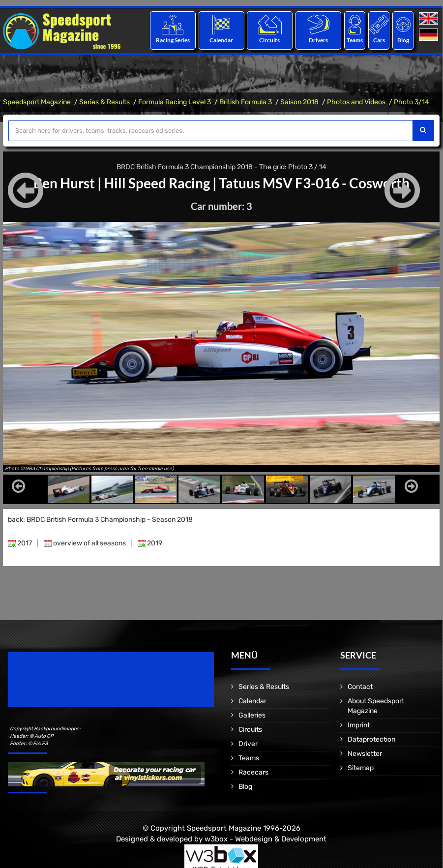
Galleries (252, 715)
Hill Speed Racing (157, 183)
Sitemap (361, 768)
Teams (355, 40)
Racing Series (173, 40)
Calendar (221, 40)
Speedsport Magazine (37, 102)
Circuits (270, 40)
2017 (20, 543)
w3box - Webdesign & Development (266, 839)
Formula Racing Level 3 (175, 102)
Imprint (359, 725)
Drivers (318, 40)
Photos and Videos (356, 102)
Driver (248, 744)
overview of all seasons (85, 543)
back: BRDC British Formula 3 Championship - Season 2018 (100, 520)
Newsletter (365, 754)
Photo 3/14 (412, 102)
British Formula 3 (246, 102)
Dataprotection (371, 739)
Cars (379, 40)
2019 (150, 543)
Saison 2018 (299, 102)
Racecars (253, 772)
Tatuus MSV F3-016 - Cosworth (314, 183)
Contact (360, 687)
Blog (403, 40)
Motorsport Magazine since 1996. (64, 686)
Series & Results (104, 102)
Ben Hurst (64, 183)
